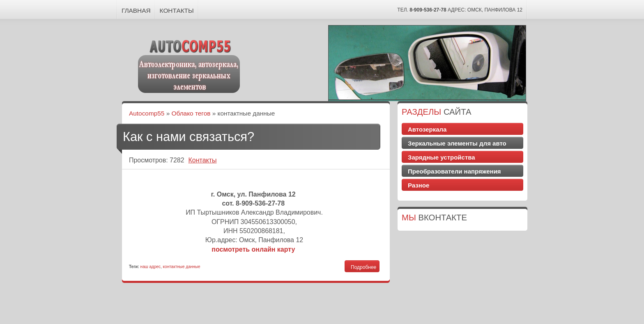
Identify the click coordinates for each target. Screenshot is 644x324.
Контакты (177, 10)
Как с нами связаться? (189, 137)
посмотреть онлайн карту (253, 249)
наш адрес (151, 267)
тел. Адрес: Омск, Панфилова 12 (460, 10)
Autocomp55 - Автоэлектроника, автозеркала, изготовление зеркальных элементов (189, 65)
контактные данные (182, 267)
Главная (136, 10)
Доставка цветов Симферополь (463, 194)
